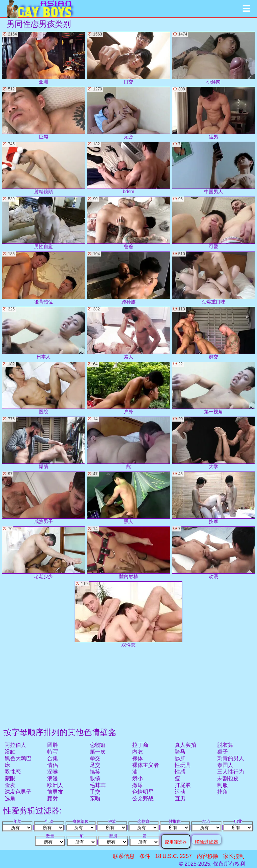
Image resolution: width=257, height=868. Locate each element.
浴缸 (10, 752)
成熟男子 (43, 498)
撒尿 (138, 785)
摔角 (223, 792)
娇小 (138, 778)
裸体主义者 (146, 765)
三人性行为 (231, 772)
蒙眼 (10, 778)
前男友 (55, 792)
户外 (128, 388)
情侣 (53, 765)
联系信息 (124, 856)
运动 (180, 792)
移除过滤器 (206, 842)
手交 (95, 792)
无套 (128, 113)
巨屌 (43, 113)
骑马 (180, 752)
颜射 (53, 799)
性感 (180, 772)
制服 (223, 785)
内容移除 (207, 856)
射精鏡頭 (43, 168)
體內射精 (128, 553)
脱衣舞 (225, 745)
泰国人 (225, 765)
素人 (128, 333)
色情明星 (143, 792)
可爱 (214, 223)
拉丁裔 (140, 745)
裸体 (138, 758)
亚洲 (43, 58)
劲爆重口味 (214, 278)
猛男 (214, 113)
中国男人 (214, 168)
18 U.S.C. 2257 (174, 856)
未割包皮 (228, 778)
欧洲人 (55, 785)
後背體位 (43, 278)
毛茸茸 (98, 785)
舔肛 (180, 758)
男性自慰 (43, 223)
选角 (10, 799)
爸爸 (128, 223)
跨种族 (128, 278)
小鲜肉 (214, 58)
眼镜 (95, 778)
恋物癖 (98, 745)
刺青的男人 (231, 758)
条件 (145, 856)
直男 (180, 799)
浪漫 (53, 778)
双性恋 (13, 772)
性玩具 (183, 765)
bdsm (128, 168)
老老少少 (43, 553)
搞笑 (95, 772)
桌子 (223, 752)
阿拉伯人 (15, 745)
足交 (95, 765)
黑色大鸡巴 (18, 758)
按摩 (214, 498)
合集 (53, 758)
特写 (53, 752)
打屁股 (183, 785)
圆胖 (53, 745)
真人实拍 (185, 745)
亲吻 (95, 799)
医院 (43, 388)
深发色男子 (18, 792)
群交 (214, 333)
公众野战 (143, 799)
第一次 (98, 752)
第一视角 (214, 388)
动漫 (214, 553)
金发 (10, 785)
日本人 (43, 333)
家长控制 (234, 856)
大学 (214, 443)
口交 (128, 58)
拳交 (95, 758)
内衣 (138, 752)
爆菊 (43, 443)
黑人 (128, 498)
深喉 (53, 772)
